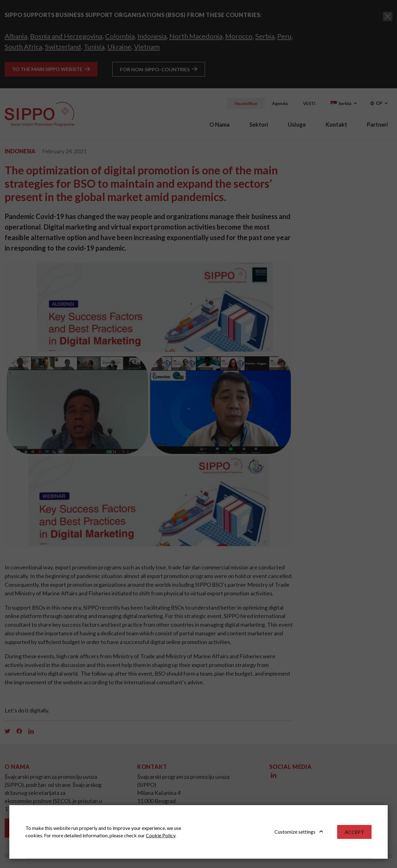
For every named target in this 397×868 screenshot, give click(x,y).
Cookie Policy (161, 835)
